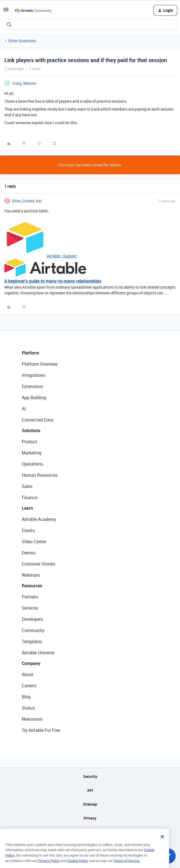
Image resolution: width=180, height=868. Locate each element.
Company (31, 663)
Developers (32, 619)
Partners (30, 597)
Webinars (31, 575)
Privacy (90, 818)
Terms (90, 832)
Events (28, 530)
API (90, 790)
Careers (29, 686)
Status (28, 708)
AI (24, 409)
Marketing (32, 453)
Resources (32, 586)
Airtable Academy (39, 519)
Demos (29, 553)
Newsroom (32, 719)
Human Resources (40, 475)
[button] (6, 11)
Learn (27, 508)
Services (30, 608)
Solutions (31, 430)
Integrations (34, 375)
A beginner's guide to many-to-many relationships (53, 281)
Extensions (32, 386)
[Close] (162, 846)
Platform (30, 353)
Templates (32, 641)
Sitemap (90, 804)
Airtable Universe (38, 653)
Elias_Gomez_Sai (27, 201)
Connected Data (38, 420)
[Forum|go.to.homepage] (33, 10)
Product (30, 442)
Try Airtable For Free (41, 730)
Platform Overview (40, 364)
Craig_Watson (24, 83)
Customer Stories (39, 564)
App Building (34, 398)
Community (33, 630)
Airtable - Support (62, 256)
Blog (26, 697)
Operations (32, 464)
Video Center (34, 542)
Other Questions (22, 41)
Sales (27, 486)
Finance (30, 497)
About (28, 674)
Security (90, 776)
